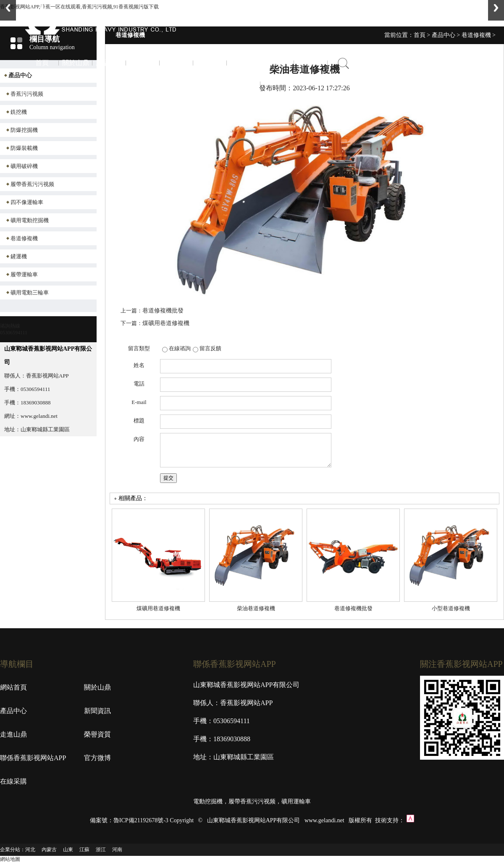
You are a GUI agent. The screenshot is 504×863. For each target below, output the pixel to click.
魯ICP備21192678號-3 (141, 820)
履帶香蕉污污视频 (32, 184)
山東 (68, 850)
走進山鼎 (176, 63)
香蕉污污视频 (27, 94)
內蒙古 (49, 850)
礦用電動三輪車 (30, 292)
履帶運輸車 (24, 274)
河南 (117, 850)
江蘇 (84, 850)
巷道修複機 (24, 238)
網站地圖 (10, 859)
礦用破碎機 (24, 166)
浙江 (101, 850)
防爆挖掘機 (24, 130)
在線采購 (311, 63)
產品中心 (109, 63)
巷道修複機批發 (163, 311)
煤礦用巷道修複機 (166, 323)
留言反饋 (210, 348)
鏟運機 (19, 256)
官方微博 (277, 63)
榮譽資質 (210, 63)
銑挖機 (19, 112)
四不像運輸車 (27, 202)
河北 (30, 850)
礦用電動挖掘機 (30, 220)
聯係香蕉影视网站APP (244, 84)
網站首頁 (13, 687)
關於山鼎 (76, 63)
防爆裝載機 (24, 148)
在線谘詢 (180, 348)
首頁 (42, 63)
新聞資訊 (143, 63)
